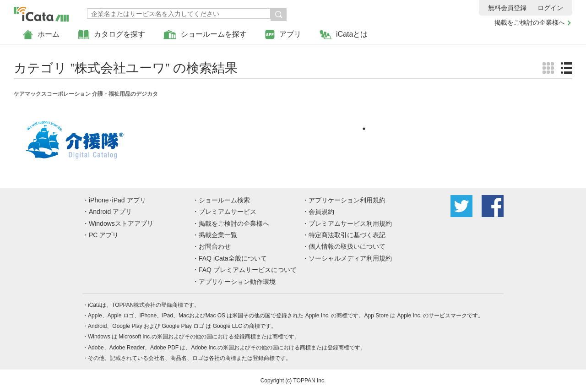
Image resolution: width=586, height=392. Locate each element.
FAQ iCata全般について (233, 258)
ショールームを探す (205, 35)
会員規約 (321, 212)
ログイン (550, 8)
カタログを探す (111, 35)
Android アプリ (110, 212)
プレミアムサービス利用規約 (350, 223)
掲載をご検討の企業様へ (530, 22)
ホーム (41, 35)
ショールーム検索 (224, 200)
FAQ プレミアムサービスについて (248, 270)
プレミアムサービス (228, 212)
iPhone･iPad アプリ (117, 200)
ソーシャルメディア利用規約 (350, 258)
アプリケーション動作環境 (237, 282)
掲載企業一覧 (218, 235)
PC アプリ (104, 235)
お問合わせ (215, 246)
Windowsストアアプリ (121, 223)
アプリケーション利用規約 (347, 200)
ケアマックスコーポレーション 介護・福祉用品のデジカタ (86, 94)
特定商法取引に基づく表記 (347, 235)
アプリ (283, 35)
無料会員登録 (507, 8)
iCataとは (344, 35)
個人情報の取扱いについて (347, 246)
